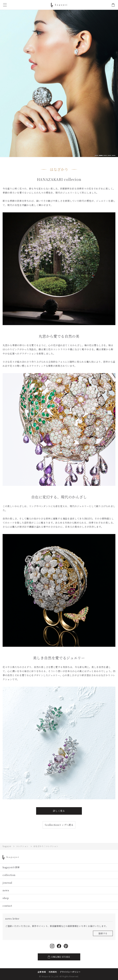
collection (9, 875)
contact (7, 906)
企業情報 (42, 972)
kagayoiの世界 (11, 867)
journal (7, 883)
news (6, 890)
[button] (97, 155)
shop (6, 898)
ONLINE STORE (113, 5)
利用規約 (53, 972)
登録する (103, 933)
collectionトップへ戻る (60, 825)
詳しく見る (59, 811)
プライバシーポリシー (70, 972)
